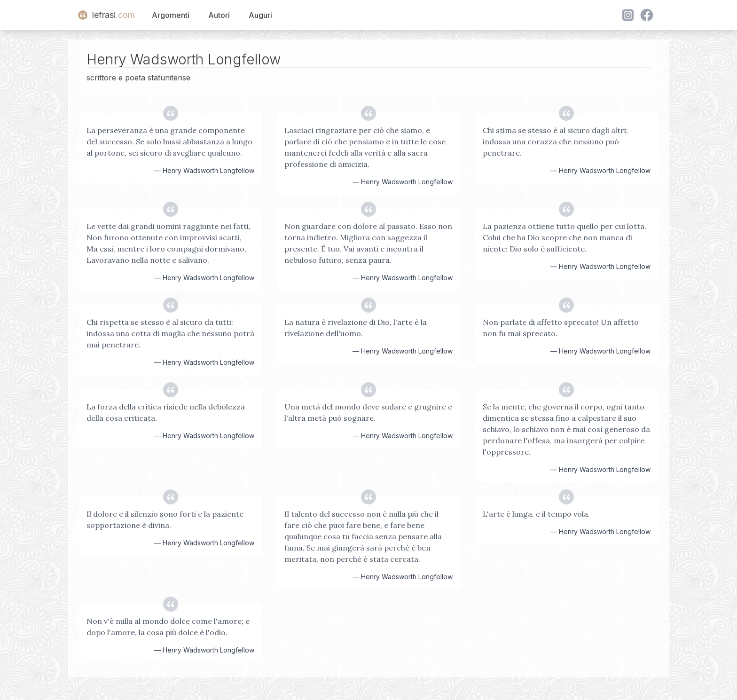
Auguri (260, 15)
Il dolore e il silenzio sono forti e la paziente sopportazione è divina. (165, 519)
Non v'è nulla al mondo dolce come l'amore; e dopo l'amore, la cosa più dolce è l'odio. (168, 627)
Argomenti (171, 15)
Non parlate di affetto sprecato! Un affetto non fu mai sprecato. (561, 328)
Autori (219, 15)
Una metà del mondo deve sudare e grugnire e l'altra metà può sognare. (368, 412)
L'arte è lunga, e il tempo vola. (536, 514)
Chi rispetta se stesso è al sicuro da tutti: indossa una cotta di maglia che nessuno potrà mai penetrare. (170, 333)
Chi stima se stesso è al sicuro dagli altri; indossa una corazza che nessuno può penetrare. (555, 142)
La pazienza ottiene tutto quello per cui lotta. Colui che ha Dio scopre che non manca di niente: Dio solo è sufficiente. (565, 237)
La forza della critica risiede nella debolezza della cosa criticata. (166, 412)
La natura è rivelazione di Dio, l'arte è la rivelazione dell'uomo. (356, 328)
